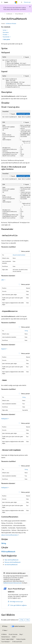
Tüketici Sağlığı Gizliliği (7, 639)
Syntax (5, 30)
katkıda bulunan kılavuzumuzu (13, 583)
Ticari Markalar (5, 642)
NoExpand (5, 419)
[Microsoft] (16, 2)
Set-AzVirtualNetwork (11, 565)
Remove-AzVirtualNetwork (13, 562)
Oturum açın (27, 2)
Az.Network (9, 14)
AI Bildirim (4, 634)
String (26, 331)
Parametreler (7, 37)
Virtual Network (19, 14)
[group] (16, 63)
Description (6, 32)
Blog (21, 634)
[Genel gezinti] (2, 2)
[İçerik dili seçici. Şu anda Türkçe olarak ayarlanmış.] (5, 626)
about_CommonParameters (9, 535)
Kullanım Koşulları (21, 639)
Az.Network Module (11, 23)
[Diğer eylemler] (29, 14)
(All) (3, 280)
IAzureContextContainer (19, 255)
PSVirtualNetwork (8, 551)
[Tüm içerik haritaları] (3, 14)
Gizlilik (14, 637)
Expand (4, 349)
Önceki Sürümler (13, 634)
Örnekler (6, 35)
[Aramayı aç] (22, 2)
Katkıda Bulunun (6, 637)
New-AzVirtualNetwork (11, 560)
